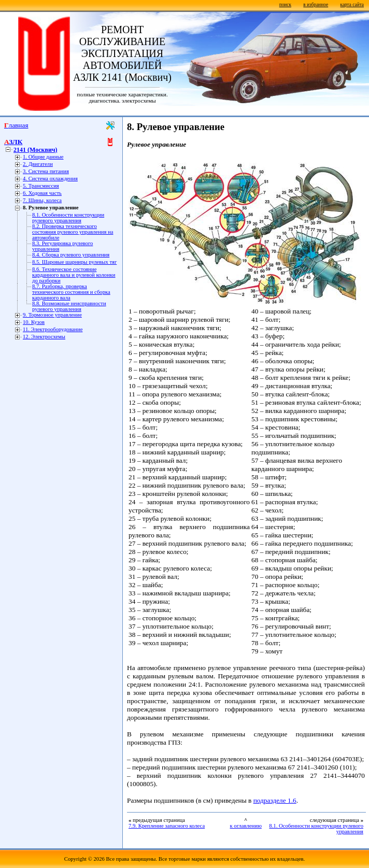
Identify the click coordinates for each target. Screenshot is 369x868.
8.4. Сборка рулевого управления (71, 255)
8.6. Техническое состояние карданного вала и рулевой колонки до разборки (74, 275)
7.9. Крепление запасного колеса (167, 826)
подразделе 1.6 (275, 800)
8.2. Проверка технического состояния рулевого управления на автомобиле (73, 232)
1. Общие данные (43, 157)
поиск (285, 5)
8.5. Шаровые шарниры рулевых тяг (74, 262)
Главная (16, 125)
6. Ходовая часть (42, 193)
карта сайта (352, 5)
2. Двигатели (38, 164)
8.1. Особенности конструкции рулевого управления (68, 218)
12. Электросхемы (44, 337)
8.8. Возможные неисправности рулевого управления (69, 306)
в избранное (316, 5)
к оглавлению (246, 826)
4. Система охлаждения (50, 179)
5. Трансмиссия (41, 186)
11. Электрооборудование (53, 329)
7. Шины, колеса (42, 200)
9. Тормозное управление (52, 315)
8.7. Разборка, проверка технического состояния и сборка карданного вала (71, 292)
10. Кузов (34, 322)
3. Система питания (46, 171)
